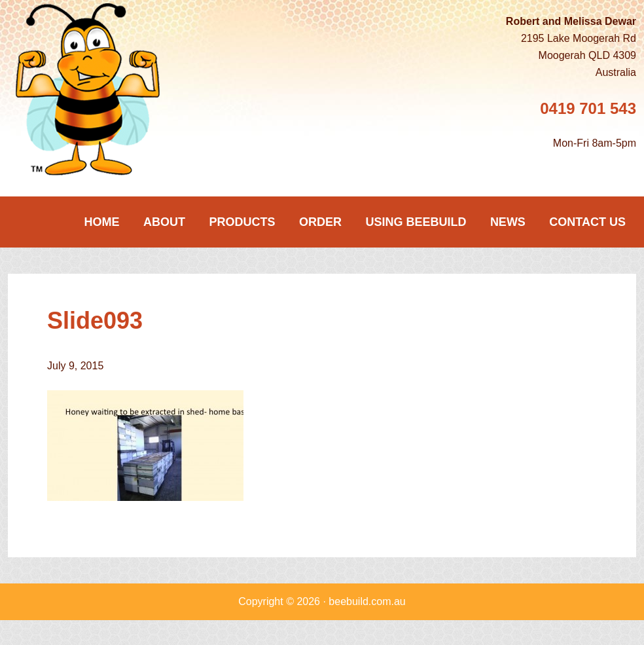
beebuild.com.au (367, 601)
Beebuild (106, 89)
